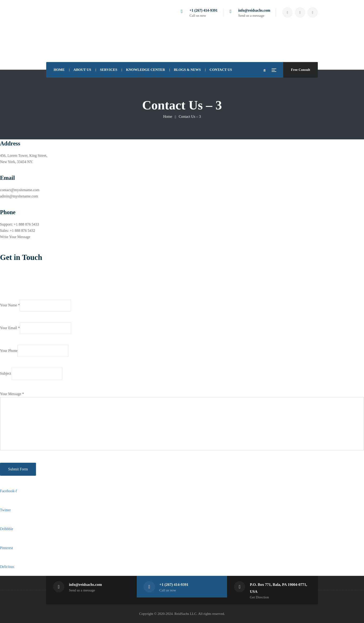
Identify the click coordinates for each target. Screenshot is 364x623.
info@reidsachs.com (254, 10)
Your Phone (34, 351)
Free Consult (301, 70)
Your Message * (182, 421)
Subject (31, 374)
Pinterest (6, 548)
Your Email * (36, 328)
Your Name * (35, 305)
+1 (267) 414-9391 (203, 10)
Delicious (7, 567)
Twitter (5, 510)
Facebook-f (8, 491)
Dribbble (7, 529)
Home (168, 116)
